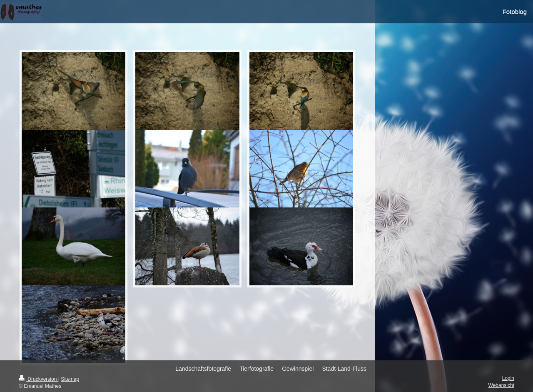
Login (508, 378)
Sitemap (70, 379)
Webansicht (501, 385)
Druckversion (39, 379)
